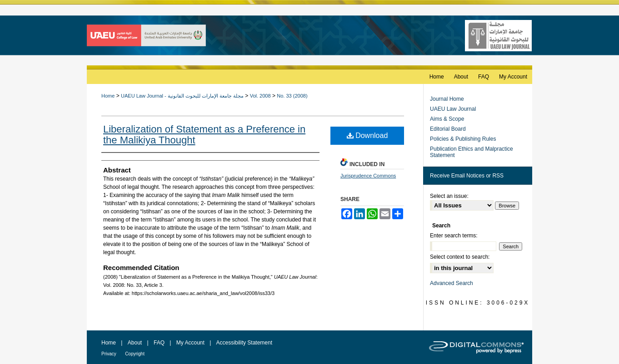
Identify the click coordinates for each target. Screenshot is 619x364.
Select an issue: (449, 196)
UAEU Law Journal (453, 109)
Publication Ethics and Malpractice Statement (472, 152)
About (135, 343)
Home (108, 96)
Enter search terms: (454, 236)
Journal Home (447, 99)
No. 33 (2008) (292, 96)
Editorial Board (448, 129)
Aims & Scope (447, 119)
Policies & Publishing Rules (463, 139)
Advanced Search (452, 283)
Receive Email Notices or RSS (467, 176)
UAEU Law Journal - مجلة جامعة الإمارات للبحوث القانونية (182, 96)
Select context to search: (460, 257)
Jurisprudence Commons (368, 176)
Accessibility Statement (244, 343)
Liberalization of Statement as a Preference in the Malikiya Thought (204, 135)
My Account (190, 343)
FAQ (159, 343)
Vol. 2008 (260, 96)
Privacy (109, 354)
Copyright (135, 354)
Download (367, 135)
